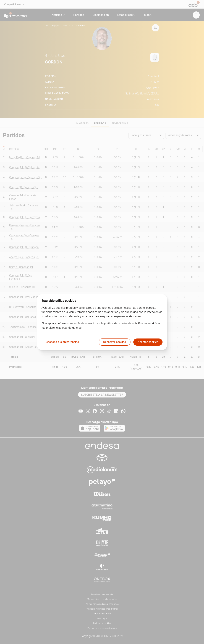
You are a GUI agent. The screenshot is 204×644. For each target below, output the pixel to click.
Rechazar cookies (115, 342)
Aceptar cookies (148, 342)
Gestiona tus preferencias (62, 342)
